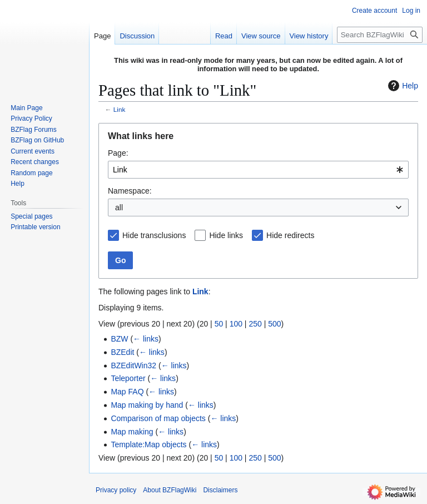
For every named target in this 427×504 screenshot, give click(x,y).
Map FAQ (127, 392)
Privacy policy (116, 490)
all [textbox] (119, 207)
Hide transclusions (154, 235)
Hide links (226, 235)
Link (120, 109)
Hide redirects (290, 235)
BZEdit (122, 352)
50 (219, 324)
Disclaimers (220, 490)
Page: (118, 153)
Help (402, 86)
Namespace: (130, 191)
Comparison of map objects (158, 418)
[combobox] (258, 170)
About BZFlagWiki (170, 490)
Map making (132, 432)
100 (236, 324)
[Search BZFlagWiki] (380, 35)
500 (274, 324)
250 (255, 324)
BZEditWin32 (133, 365)
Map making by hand (147, 405)
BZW (119, 339)
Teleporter (128, 378)
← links (146, 339)
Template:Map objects (148, 444)
